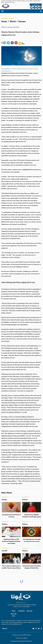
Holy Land (29, 611)
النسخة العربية (36, 5)
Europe (22, 21)
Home (4, 21)
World (13, 21)
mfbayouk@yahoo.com (16, 624)
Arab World (21, 611)
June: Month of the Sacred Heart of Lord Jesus (11, 516)
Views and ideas (14, 615)
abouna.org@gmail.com (30, 622)
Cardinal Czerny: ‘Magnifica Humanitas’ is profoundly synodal (32, 516)
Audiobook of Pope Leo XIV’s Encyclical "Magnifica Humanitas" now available (11, 541)
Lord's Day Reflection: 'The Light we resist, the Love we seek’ (32, 540)
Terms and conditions (21, 638)
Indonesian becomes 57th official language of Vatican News (32, 567)
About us (5, 629)
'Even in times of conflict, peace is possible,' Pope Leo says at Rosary (11, 567)
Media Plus (29, 641)
